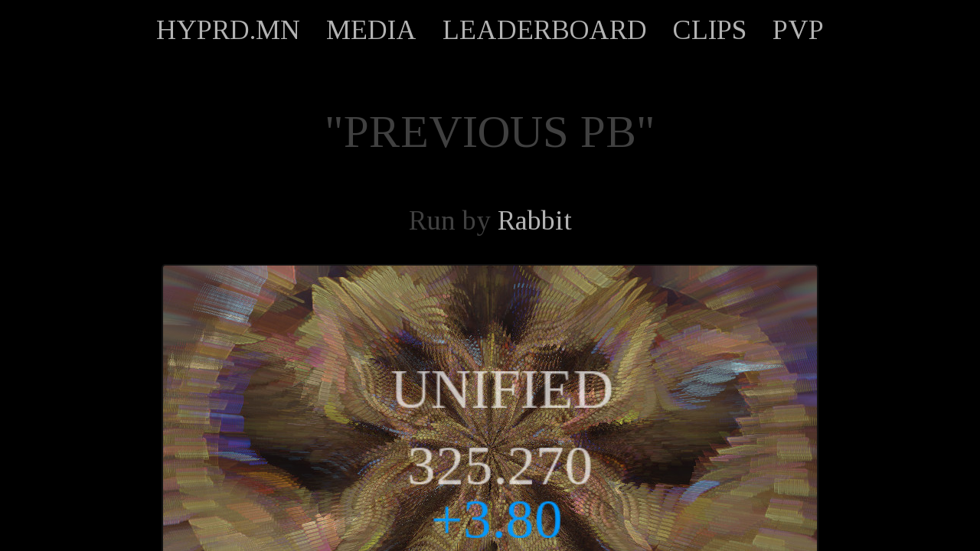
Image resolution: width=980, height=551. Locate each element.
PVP (798, 30)
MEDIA (371, 30)
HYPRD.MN (228, 30)
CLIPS (710, 30)
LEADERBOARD (545, 30)
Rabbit (535, 220)
